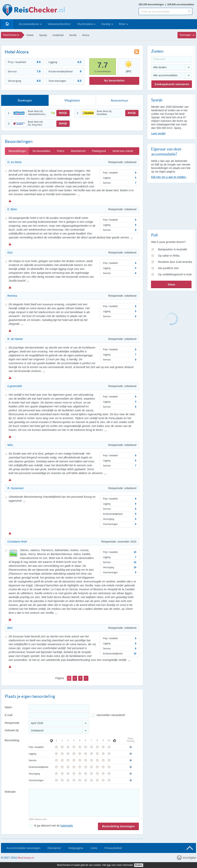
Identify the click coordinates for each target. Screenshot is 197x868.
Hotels (30, 35)
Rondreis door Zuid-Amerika (175, 262)
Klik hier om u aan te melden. (169, 177)
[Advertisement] (171, 205)
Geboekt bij (12, 730)
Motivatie (10, 792)
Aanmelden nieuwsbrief (111, 715)
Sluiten (139, 865)
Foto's (61, 151)
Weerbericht (78, 151)
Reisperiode (12, 723)
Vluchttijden (85, 24)
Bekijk (63, 113)
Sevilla (73, 35)
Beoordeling (12, 740)
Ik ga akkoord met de (53, 826)
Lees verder (158, 133)
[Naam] (59, 708)
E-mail (9, 715)
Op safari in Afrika (169, 256)
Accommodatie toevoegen (23, 848)
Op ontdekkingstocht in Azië (175, 274)
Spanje (43, 35)
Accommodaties (29, 24)
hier (109, 865)
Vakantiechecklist (59, 24)
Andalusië (58, 35)
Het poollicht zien (168, 268)
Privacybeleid (113, 848)
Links (94, 848)
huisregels (67, 826)
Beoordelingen (17, 151)
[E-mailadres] (59, 715)
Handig (106, 24)
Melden (10, 201)
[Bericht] (84, 803)
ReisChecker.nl (11, 35)
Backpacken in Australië (173, 249)
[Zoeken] (190, 11)
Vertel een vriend (123, 151)
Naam (8, 707)
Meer (122, 24)
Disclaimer (54, 848)
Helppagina (76, 848)
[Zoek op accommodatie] (163, 11)
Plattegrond (99, 151)
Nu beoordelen (114, 80)
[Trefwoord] (172, 59)
